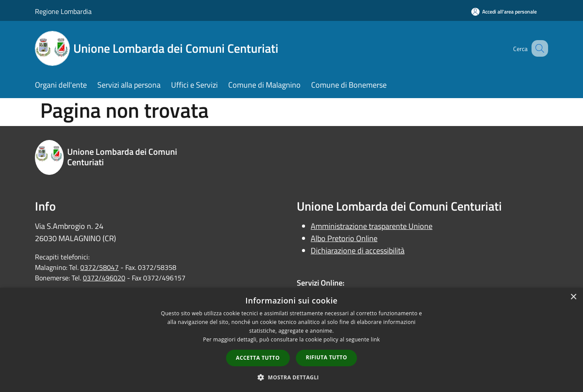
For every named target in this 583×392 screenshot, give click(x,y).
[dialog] (291, 340)
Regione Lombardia (63, 11)
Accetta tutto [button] (258, 358)
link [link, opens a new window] (376, 339)
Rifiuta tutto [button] (327, 357)
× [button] (573, 297)
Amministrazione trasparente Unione (372, 226)
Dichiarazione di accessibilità (358, 251)
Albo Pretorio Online (344, 238)
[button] (291, 377)
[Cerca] (538, 48)
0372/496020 (104, 278)
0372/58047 (99, 267)
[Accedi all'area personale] (504, 12)
